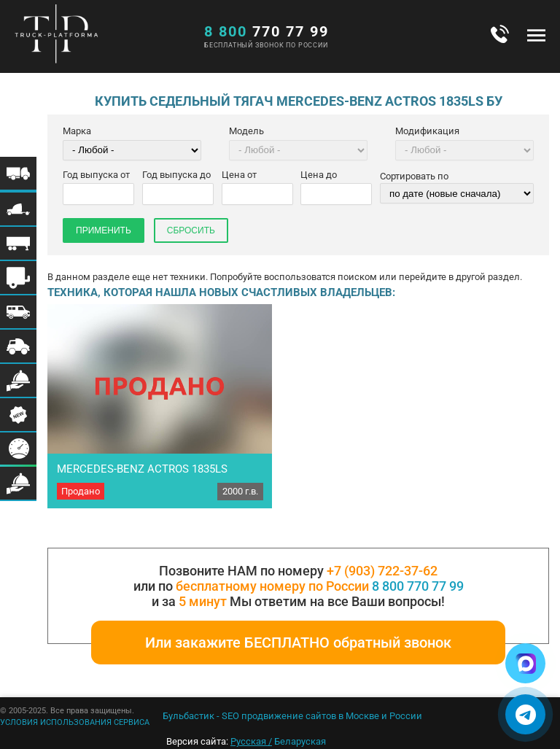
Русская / (251, 741)
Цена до (319, 175)
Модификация (427, 131)
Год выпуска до (176, 175)
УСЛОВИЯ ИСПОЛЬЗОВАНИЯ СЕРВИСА (75, 722)
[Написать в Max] (525, 663)
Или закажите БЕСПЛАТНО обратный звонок (298, 643)
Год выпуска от (96, 175)
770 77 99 (267, 31)
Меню (536, 35)
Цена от (239, 175)
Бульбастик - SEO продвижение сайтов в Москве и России (292, 716)
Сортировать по (414, 176)
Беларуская (300, 741)
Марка (77, 131)
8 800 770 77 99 (418, 586)
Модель (246, 131)
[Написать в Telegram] (525, 714)
